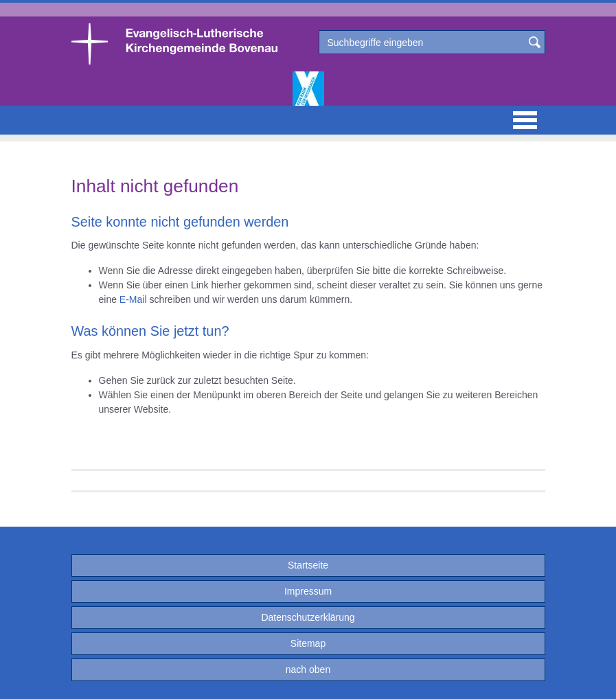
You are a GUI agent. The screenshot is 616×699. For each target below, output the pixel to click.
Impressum (308, 591)
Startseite (308, 565)
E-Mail (133, 299)
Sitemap (308, 643)
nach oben (308, 669)
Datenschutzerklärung (308, 617)
